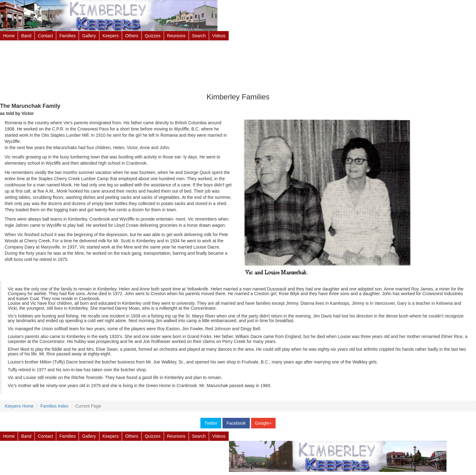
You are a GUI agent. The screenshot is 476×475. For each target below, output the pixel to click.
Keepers (111, 36)
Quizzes (153, 36)
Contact (45, 36)
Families (67, 36)
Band (26, 36)
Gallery (89, 36)
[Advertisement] (238, 64)
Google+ (263, 423)
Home (9, 36)
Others (132, 36)
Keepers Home (19, 406)
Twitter (211, 423)
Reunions (176, 36)
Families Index (54, 406)
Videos (219, 36)
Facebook (236, 423)
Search (199, 36)
